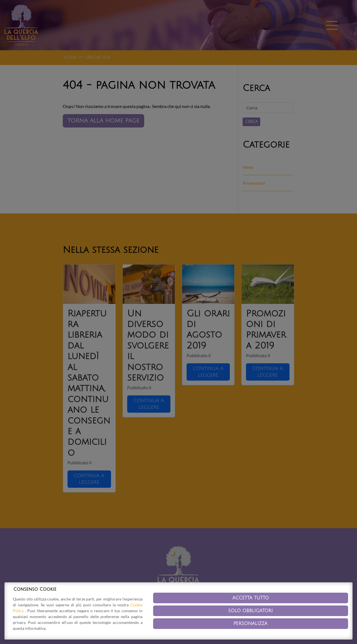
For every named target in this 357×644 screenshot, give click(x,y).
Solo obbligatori (250, 611)
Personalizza (250, 624)
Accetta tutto (251, 598)
